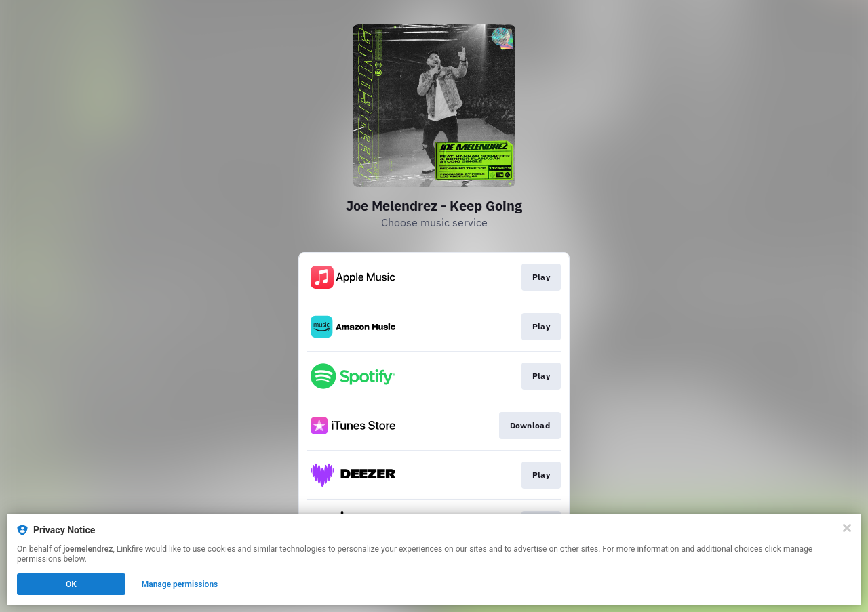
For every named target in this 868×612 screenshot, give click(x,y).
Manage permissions (180, 584)
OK (71, 584)
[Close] (847, 528)
